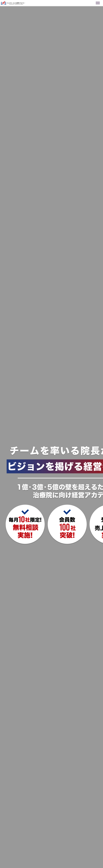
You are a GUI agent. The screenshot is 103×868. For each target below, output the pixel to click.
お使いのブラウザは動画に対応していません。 (51, 434)
